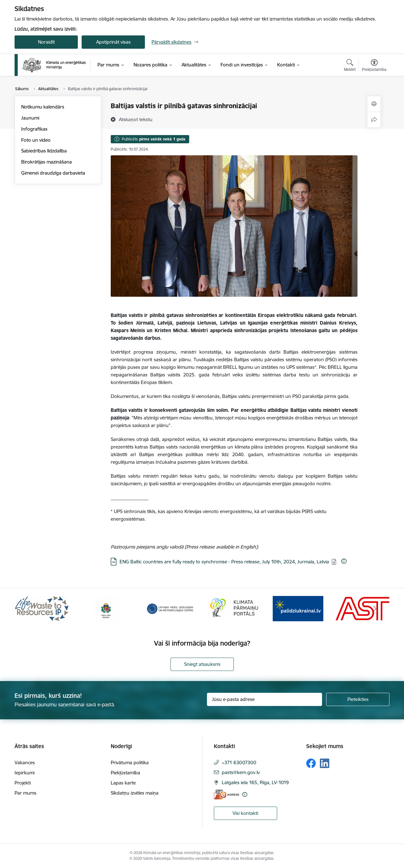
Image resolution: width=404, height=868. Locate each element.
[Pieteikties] (358, 699)
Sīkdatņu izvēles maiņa (135, 793)
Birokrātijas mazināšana (47, 162)
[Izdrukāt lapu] (374, 104)
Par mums (25, 793)
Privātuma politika (130, 763)
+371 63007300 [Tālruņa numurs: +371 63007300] (239, 763)
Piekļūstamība (125, 773)
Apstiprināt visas (113, 42)
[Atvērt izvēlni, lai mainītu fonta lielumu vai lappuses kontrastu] (374, 66)
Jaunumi (30, 118)
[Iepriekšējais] (29, 609)
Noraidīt (46, 42)
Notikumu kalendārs (43, 107)
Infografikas (34, 129)
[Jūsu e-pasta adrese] (265, 699)
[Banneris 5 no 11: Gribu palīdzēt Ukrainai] (298, 608)
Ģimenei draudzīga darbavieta (53, 173)
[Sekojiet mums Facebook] (311, 763)
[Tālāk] (375, 609)
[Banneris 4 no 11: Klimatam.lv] (234, 608)
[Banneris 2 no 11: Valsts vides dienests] (106, 608)
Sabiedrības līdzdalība (44, 151)
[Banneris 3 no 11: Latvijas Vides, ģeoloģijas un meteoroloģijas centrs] (170, 608)
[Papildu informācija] (344, 561)
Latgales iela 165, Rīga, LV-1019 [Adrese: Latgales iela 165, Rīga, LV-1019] (255, 782)
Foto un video (36, 140)
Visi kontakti (245, 813)
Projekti (23, 783)
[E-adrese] (227, 794)
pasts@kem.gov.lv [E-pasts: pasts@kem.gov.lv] (241, 772)
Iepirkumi (25, 773)
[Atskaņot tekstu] (136, 119)
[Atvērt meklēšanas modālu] (350, 66)
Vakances (25, 763)
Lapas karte (123, 783)
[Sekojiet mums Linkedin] (325, 763)
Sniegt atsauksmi (202, 664)
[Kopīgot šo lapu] (374, 120)
